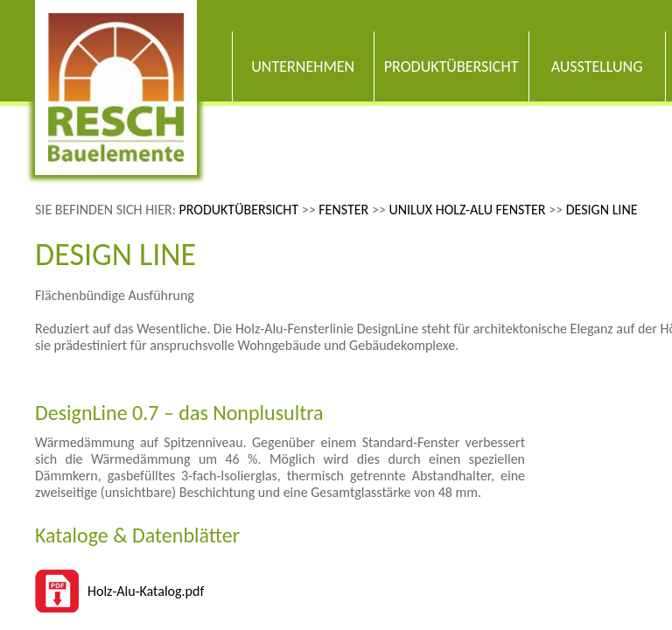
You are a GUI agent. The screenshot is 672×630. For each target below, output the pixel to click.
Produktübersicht (451, 66)
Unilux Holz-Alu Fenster (467, 210)
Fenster (343, 210)
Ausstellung (597, 66)
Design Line (602, 210)
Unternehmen (303, 66)
